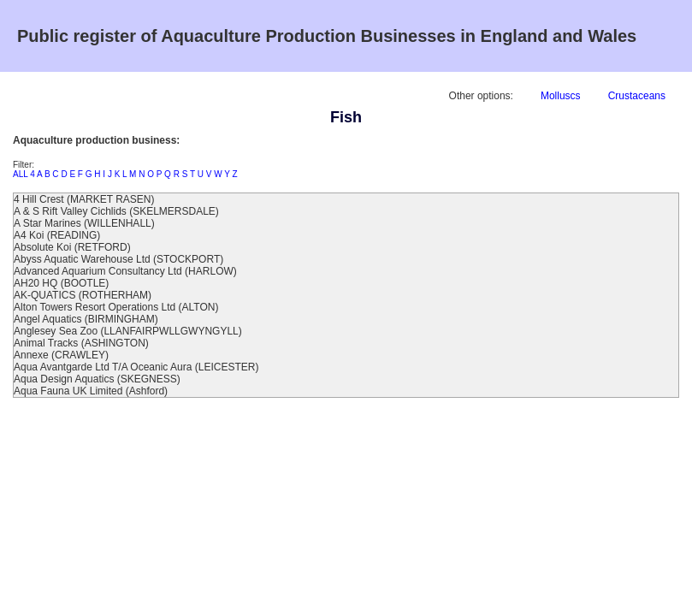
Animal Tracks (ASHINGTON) (81, 343)
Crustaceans (637, 96)
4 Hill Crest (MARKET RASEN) (84, 199)
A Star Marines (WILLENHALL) (84, 223)
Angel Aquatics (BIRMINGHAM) (86, 319)
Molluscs (561, 96)
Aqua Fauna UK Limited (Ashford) (91, 391)
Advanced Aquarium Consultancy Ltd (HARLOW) (125, 271)
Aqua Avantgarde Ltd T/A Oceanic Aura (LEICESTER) (136, 367)
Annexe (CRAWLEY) (61, 355)
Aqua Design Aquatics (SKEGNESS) (97, 379)
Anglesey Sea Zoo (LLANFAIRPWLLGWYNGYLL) (128, 331)
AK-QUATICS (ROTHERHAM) (83, 295)
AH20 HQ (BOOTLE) (61, 283)
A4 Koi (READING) (57, 235)
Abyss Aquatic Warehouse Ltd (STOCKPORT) (118, 259)
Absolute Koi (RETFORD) (72, 247)
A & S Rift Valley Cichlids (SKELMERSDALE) (116, 211)
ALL (20, 174)
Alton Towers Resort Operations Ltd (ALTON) (116, 307)
